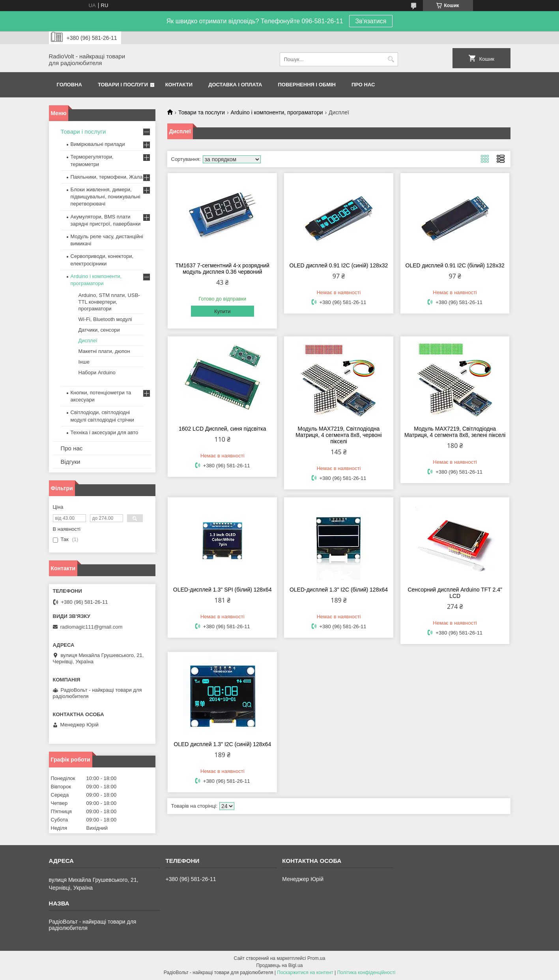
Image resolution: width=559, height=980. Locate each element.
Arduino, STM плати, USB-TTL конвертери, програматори (109, 302)
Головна (69, 85)
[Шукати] (391, 59)
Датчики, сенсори (99, 330)
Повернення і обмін (307, 85)
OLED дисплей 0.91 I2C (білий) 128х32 (455, 265)
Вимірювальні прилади (98, 144)
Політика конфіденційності (366, 973)
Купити (222, 311)
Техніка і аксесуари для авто (105, 432)
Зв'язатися (371, 21)
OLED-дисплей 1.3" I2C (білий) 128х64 (339, 590)
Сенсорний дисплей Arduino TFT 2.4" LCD (455, 593)
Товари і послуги (123, 85)
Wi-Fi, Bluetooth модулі (105, 319)
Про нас (363, 85)
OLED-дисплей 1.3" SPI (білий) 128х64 (222, 590)
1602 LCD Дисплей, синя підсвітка (222, 429)
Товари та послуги (202, 112)
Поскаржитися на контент (305, 973)
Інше (84, 362)
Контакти (179, 85)
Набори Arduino (97, 372)
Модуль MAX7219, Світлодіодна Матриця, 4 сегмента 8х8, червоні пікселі (338, 435)
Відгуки (71, 462)
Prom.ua (316, 958)
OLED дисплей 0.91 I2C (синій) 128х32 (339, 265)
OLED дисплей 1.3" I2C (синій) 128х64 (222, 744)
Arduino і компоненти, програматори (277, 112)
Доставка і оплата (235, 85)
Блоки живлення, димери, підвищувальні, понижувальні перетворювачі (106, 197)
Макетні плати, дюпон (104, 351)
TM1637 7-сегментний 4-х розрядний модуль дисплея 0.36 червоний (222, 269)
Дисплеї (88, 341)
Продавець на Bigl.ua (279, 965)
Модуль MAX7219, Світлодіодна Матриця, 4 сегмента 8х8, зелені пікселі (455, 432)
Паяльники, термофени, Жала (107, 177)
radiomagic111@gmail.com (92, 627)
